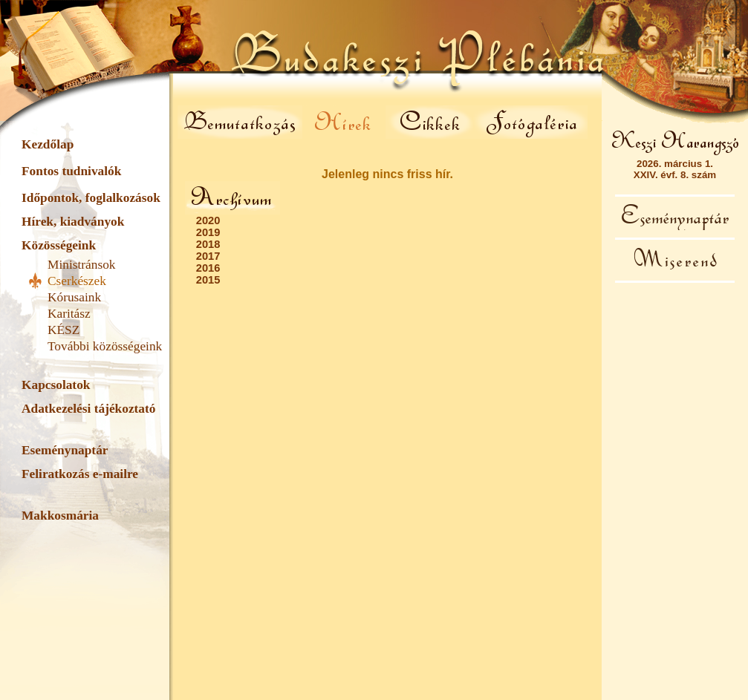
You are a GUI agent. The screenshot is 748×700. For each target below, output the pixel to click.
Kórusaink (74, 297)
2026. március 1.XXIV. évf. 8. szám (675, 169)
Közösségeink (59, 245)
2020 (208, 220)
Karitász (69, 314)
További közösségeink (105, 346)
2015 (208, 280)
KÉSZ (64, 330)
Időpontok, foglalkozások (91, 198)
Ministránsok (81, 265)
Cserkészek (77, 281)
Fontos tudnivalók (71, 171)
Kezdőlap (48, 144)
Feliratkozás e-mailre (80, 474)
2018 (208, 244)
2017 (208, 256)
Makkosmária (60, 516)
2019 (208, 232)
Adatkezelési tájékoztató (88, 409)
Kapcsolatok (56, 385)
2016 (208, 268)
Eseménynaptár (65, 450)
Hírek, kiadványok (73, 222)
